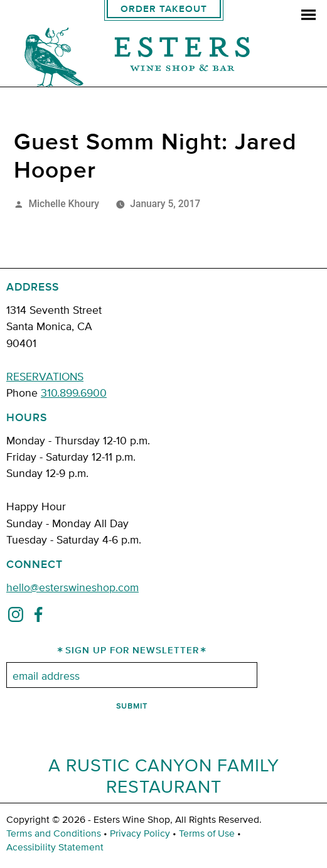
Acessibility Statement (55, 847)
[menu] (308, 16)
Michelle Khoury (64, 204)
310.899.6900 (74, 392)
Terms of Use (207, 833)
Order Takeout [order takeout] (164, 9)
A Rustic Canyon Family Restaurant (164, 775)
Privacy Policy (140, 833)
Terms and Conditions (54, 833)
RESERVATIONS (45, 376)
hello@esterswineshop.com (72, 587)
